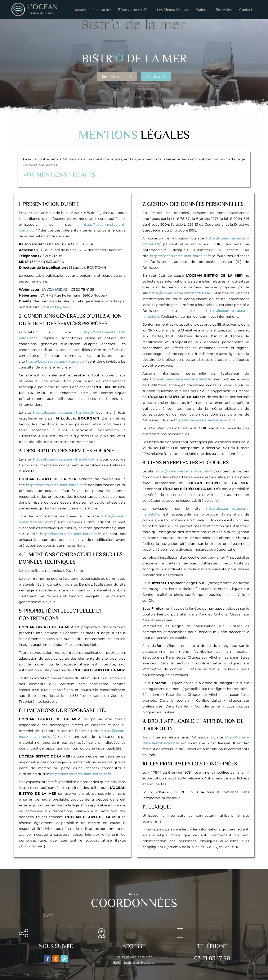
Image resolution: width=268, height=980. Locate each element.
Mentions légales (55, 307)
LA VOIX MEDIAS (55, 289)
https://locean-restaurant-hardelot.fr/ (56, 361)
